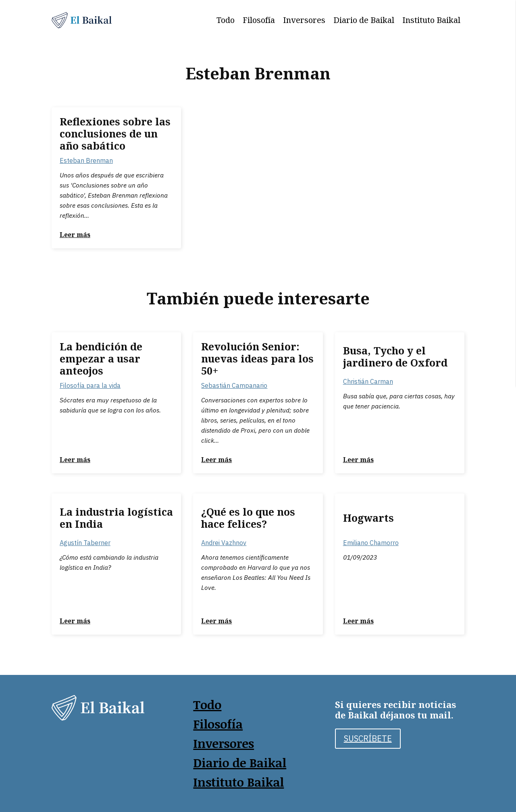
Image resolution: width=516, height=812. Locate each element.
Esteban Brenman (86, 160)
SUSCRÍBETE (368, 738)
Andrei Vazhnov (224, 543)
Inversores (304, 20)
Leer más (75, 235)
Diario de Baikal (364, 20)
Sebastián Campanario (234, 385)
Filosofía (259, 20)
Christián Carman (368, 381)
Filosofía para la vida (90, 385)
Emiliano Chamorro (371, 543)
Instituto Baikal (431, 20)
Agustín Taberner (85, 543)
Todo (226, 20)
